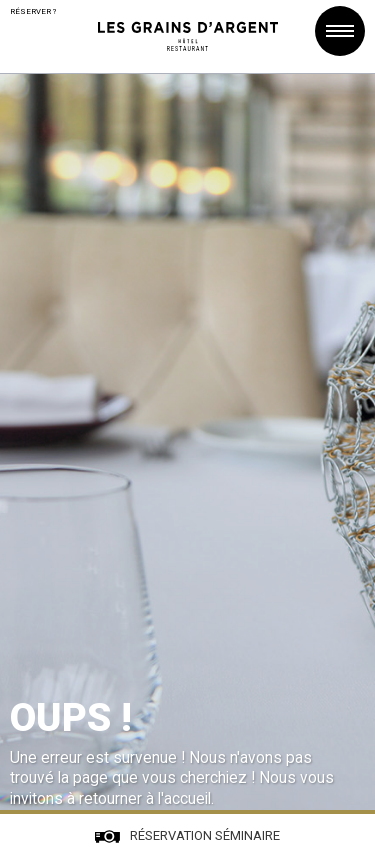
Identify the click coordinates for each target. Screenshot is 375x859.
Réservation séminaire (205, 835)
